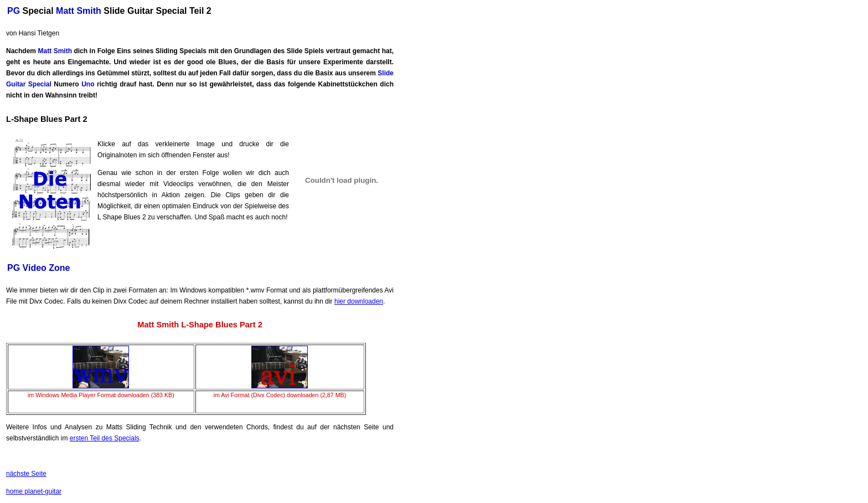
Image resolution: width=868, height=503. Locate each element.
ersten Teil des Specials (105, 438)
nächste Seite (26, 474)
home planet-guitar (34, 491)
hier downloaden (359, 301)
